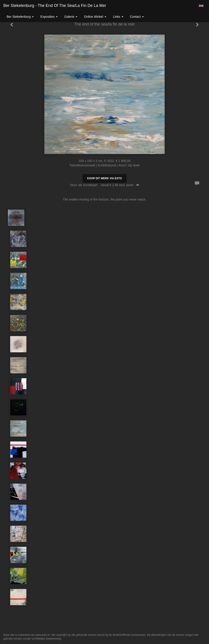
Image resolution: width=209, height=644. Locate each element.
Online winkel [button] (95, 17)
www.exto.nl (43, 635)
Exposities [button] (49, 17)
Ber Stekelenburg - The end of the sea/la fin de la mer (55, 6)
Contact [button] (137, 17)
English (201, 6)
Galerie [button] (71, 17)
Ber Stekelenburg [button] (20, 17)
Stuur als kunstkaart (104, 185)
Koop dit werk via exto (104, 178)
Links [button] (118, 17)
